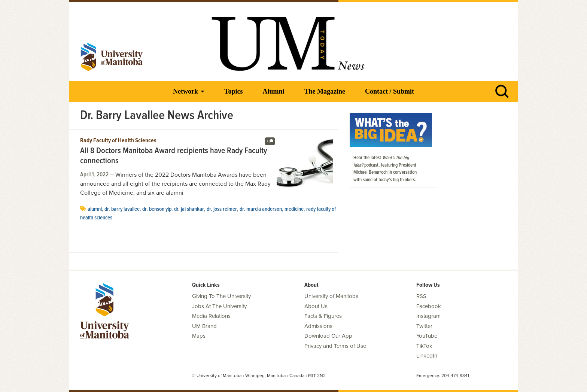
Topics (233, 91)
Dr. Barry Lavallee (122, 209)
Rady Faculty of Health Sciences (118, 141)
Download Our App (328, 336)
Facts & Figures (323, 316)
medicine (294, 209)
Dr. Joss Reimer (222, 209)
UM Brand (204, 326)
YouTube (427, 336)
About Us (316, 306)
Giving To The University (221, 296)
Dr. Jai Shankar (189, 209)
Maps (199, 336)
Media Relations (211, 316)
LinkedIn (427, 356)
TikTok (424, 346)
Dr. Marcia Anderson (261, 209)
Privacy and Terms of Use (335, 346)
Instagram (428, 316)
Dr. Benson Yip (157, 209)
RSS (421, 296)
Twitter (424, 326)
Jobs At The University (219, 306)
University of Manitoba (331, 296)
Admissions (318, 326)
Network (185, 91)
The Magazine (325, 91)
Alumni (273, 91)
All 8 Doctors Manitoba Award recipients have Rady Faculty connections (174, 156)
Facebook (429, 306)
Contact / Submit (390, 91)
